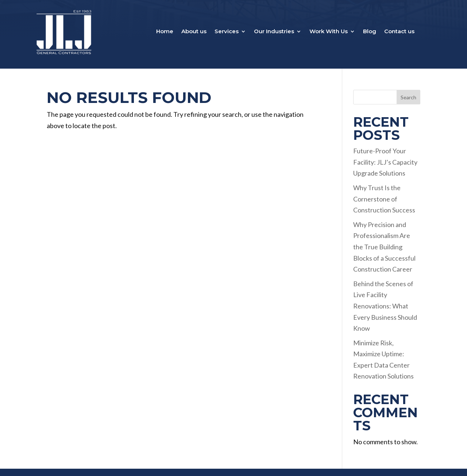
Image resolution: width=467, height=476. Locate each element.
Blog (370, 32)
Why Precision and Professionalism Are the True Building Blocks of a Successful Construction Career (384, 247)
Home (165, 32)
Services (227, 32)
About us (194, 32)
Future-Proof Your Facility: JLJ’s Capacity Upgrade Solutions (385, 162)
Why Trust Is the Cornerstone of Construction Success (384, 199)
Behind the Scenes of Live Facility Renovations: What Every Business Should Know (385, 306)
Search (408, 97)
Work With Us (329, 32)
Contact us (399, 32)
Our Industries (274, 32)
